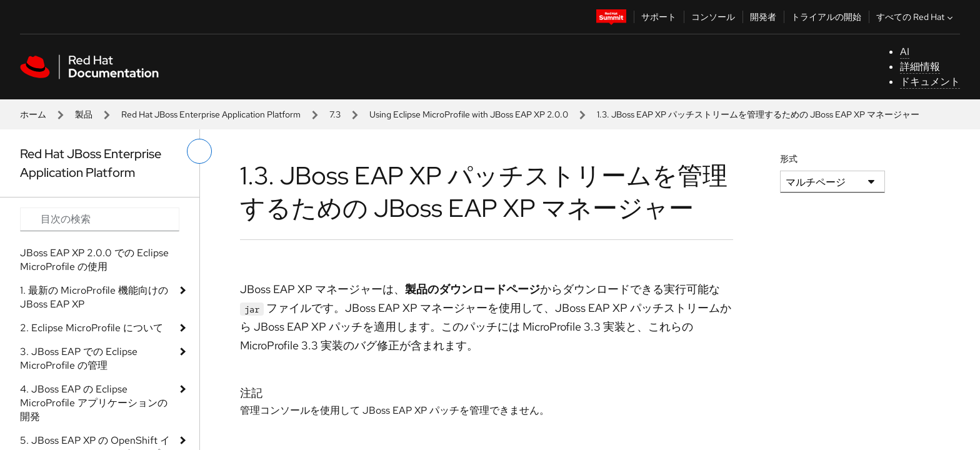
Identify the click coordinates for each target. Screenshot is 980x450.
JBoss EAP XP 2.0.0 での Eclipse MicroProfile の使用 (94, 260)
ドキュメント (930, 82)
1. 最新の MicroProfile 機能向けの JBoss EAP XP (94, 297)
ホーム (33, 114)
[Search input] (100, 219)
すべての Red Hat (916, 17)
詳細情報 (920, 67)
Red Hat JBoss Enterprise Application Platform (211, 114)
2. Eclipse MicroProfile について (92, 328)
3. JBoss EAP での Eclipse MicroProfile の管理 (79, 358)
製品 (84, 114)
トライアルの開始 (826, 17)
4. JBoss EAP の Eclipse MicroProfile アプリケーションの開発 (94, 403)
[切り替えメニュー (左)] (199, 151)
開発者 (763, 17)
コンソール (713, 17)
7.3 (335, 114)
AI (905, 52)
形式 (789, 159)
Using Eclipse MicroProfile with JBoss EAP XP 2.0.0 (469, 114)
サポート (659, 17)
